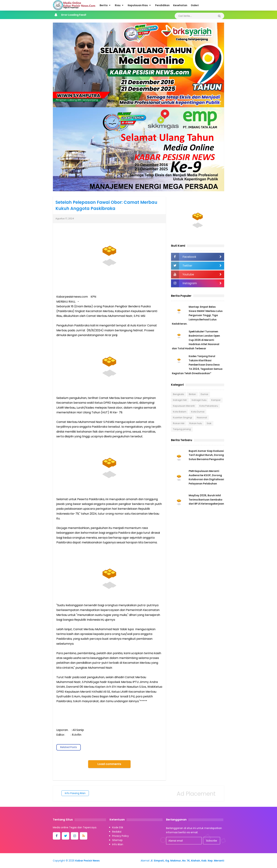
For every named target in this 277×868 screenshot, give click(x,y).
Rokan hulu (196, 423)
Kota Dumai (198, 412)
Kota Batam (180, 412)
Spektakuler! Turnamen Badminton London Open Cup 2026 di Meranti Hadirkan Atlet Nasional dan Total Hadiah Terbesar (196, 340)
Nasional (202, 417)
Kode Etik (118, 827)
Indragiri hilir (180, 400)
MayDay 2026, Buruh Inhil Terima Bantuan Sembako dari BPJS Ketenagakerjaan (206, 500)
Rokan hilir (179, 423)
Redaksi (117, 832)
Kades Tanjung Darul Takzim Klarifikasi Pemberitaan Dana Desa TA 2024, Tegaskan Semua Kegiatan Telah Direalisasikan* (197, 365)
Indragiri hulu (199, 400)
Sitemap (117, 840)
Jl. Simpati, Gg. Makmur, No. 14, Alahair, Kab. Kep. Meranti (187, 861)
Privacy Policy (120, 836)
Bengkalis (179, 394)
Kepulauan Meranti (184, 406)
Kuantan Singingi (182, 417)
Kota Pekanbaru (209, 406)
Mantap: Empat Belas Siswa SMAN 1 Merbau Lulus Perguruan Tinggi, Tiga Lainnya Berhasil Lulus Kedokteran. (198, 315)
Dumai (204, 394)
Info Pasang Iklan (75, 793)
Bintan (192, 394)
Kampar (216, 400)
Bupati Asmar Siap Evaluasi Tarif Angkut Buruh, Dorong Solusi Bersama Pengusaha (206, 455)
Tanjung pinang (182, 429)
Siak (209, 423)
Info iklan (118, 844)
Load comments (109, 764)
